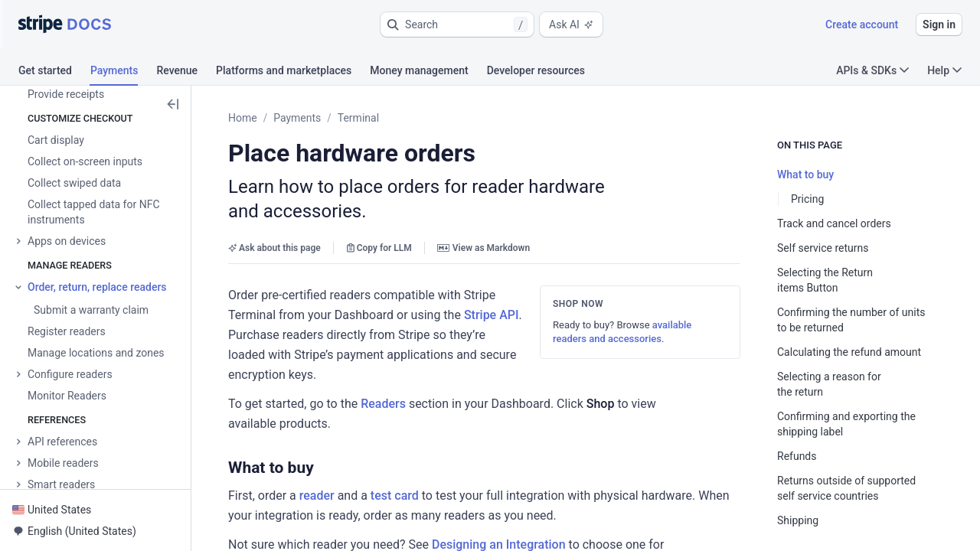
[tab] (54, 73)
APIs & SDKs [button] (872, 70)
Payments (297, 118)
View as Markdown (483, 248)
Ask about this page (274, 248)
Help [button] (944, 70)
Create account (862, 24)
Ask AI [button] (571, 24)
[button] (457, 24)
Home (243, 118)
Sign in (939, 24)
